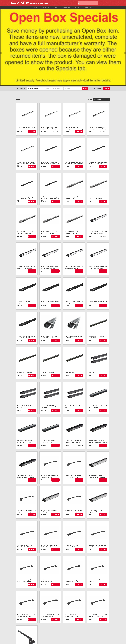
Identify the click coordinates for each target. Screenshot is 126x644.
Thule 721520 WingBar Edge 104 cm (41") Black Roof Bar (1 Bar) (26, 141)
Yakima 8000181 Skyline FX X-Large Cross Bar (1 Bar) (97, 488)
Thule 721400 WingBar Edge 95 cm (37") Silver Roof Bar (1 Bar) (74, 70)
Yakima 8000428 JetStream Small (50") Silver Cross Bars (97, 419)
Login (101, 3)
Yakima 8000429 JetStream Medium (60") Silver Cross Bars (50, 453)
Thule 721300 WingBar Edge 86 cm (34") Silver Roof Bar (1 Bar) (50, 70)
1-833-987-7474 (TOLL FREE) (22, 629)
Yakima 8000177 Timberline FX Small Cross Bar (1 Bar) (50, 558)
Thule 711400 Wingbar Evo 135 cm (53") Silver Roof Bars (74, 210)
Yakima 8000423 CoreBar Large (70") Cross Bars (49, 384)
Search (85, 31)
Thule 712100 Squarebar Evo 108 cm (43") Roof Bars (73, 140)
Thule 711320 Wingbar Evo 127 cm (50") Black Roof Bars (74, 244)
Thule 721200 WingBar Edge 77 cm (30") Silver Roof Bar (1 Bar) (26, 70)
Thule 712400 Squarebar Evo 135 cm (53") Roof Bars (50, 175)
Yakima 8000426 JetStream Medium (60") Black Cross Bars (98, 384)
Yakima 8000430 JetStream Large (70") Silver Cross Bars (97, 453)
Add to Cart (32, 74)
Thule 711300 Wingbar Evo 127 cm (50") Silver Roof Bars (50, 210)
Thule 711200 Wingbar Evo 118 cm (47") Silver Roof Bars (26, 210)
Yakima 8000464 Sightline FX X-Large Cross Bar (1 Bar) (98, 523)
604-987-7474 (19, 627)
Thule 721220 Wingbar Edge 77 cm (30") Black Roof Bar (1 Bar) (50, 105)
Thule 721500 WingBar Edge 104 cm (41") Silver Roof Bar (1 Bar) (97, 71)
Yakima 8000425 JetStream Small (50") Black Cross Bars (73, 384)
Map (17, 633)
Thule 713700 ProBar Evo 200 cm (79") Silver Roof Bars (73, 279)
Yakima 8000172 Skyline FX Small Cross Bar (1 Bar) (25, 488)
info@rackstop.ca (21, 631)
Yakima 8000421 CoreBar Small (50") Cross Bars (98, 349)
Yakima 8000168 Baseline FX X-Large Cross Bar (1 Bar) (27, 453)
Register (107, 3)
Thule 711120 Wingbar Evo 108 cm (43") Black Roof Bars (26, 244)
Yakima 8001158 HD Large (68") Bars (49, 349)
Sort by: (90, 42)
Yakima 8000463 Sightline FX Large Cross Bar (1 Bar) (73, 523)
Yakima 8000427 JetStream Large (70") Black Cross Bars (26, 419)
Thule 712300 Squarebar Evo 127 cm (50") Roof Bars (26, 175)
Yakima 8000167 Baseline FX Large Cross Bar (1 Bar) (73, 419)
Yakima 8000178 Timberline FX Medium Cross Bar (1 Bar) (98, 558)
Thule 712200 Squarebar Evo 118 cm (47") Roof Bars (97, 140)
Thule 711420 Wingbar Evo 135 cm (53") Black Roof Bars (98, 244)
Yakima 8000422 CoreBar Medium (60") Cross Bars (25, 384)
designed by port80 (106, 641)
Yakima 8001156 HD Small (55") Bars (96, 314)
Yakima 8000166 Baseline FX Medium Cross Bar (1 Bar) (50, 419)
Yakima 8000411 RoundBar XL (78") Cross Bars (74, 314)
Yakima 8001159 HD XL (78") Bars (73, 349)
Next (125, 18)
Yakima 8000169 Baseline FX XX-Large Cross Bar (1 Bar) (73, 453)
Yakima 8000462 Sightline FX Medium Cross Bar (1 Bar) (50, 523)
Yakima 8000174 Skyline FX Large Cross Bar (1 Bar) (73, 488)
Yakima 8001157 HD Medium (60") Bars (26, 349)
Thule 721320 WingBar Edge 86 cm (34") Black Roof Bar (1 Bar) (74, 105)
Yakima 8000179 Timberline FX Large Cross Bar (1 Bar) (74, 558)
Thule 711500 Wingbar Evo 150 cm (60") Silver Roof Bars (98, 210)
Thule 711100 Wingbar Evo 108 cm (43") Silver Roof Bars (98, 175)
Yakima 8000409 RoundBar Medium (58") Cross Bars (25, 314)
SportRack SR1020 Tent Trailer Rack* (26, 593)
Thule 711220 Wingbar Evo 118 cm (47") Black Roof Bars (50, 244)
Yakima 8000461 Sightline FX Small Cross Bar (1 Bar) (26, 523)
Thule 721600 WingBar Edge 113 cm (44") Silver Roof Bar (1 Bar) (26, 106)
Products (45, 7)
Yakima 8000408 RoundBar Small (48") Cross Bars (97, 279)
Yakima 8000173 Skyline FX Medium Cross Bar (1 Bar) (49, 488)
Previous (1, 18)
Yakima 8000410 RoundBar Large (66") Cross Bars (49, 314)
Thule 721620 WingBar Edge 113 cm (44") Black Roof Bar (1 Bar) (50, 141)
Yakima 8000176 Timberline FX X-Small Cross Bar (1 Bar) (26, 558)
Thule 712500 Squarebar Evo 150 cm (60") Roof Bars (73, 175)
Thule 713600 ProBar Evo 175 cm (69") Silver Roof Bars (50, 279)
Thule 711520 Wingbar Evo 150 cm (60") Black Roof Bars (26, 279)
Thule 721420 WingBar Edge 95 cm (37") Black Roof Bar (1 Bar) (98, 105)
